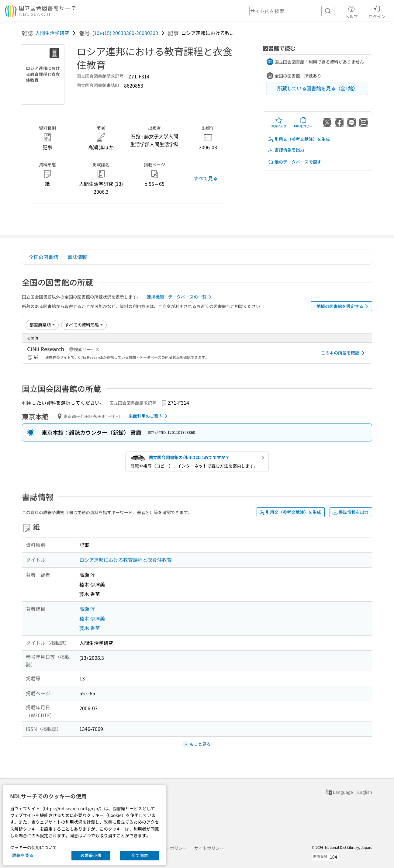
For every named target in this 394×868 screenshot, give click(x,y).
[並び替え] (42, 325)
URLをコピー (303, 123)
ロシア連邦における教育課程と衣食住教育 (126, 560)
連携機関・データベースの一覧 (180, 297)
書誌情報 (77, 257)
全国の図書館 (43, 257)
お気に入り (279, 123)
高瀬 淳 (87, 609)
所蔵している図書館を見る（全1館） (318, 88)
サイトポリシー (209, 848)
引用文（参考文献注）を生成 (299, 139)
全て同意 (140, 855)
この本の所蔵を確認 (344, 353)
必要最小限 (91, 855)
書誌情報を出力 (286, 150)
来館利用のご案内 (149, 416)
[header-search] (292, 11)
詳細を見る (23, 855)
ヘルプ (351, 11)
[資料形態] (84, 325)
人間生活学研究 (52, 33)
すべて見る (206, 178)
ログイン (377, 11)
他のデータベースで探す (295, 162)
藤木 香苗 (90, 628)
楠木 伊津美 (92, 618)
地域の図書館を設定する (343, 306)
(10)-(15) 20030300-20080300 (125, 33)
